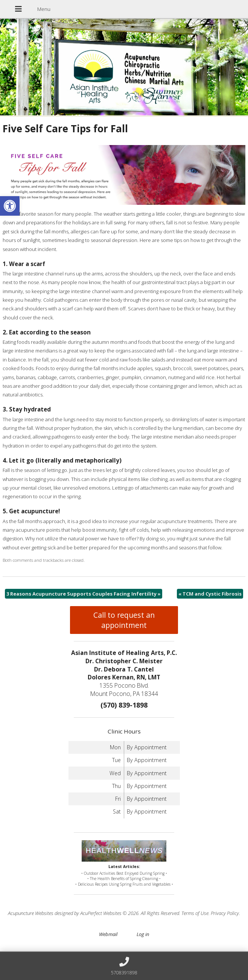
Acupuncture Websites (31, 913)
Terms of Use (195, 913)
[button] (10, 206)
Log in (143, 934)
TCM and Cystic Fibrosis (210, 594)
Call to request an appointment (124, 620)
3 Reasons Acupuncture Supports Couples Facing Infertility (84, 594)
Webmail (108, 934)
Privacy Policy (225, 913)
